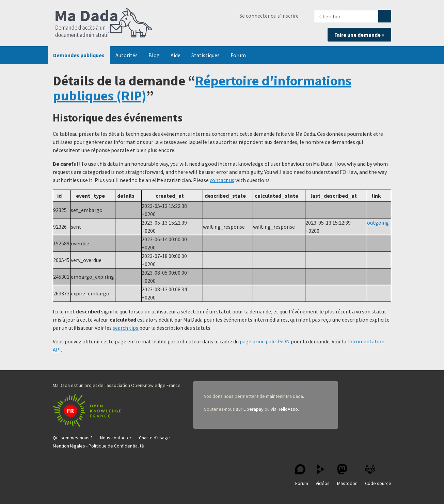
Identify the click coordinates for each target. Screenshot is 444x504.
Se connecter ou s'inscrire (269, 16)
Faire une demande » (359, 35)
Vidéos (323, 475)
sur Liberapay (250, 409)
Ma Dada (104, 23)
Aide (176, 55)
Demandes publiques (79, 55)
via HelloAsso (284, 409)
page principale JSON (265, 341)
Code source (378, 475)
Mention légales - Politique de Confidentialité (98, 446)
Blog (154, 55)
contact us (222, 180)
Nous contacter (116, 438)
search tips (126, 328)
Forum (238, 55)
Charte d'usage (154, 438)
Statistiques (205, 55)
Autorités (126, 55)
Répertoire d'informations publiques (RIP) (202, 88)
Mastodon (347, 475)
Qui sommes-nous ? (73, 438)
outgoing (378, 223)
